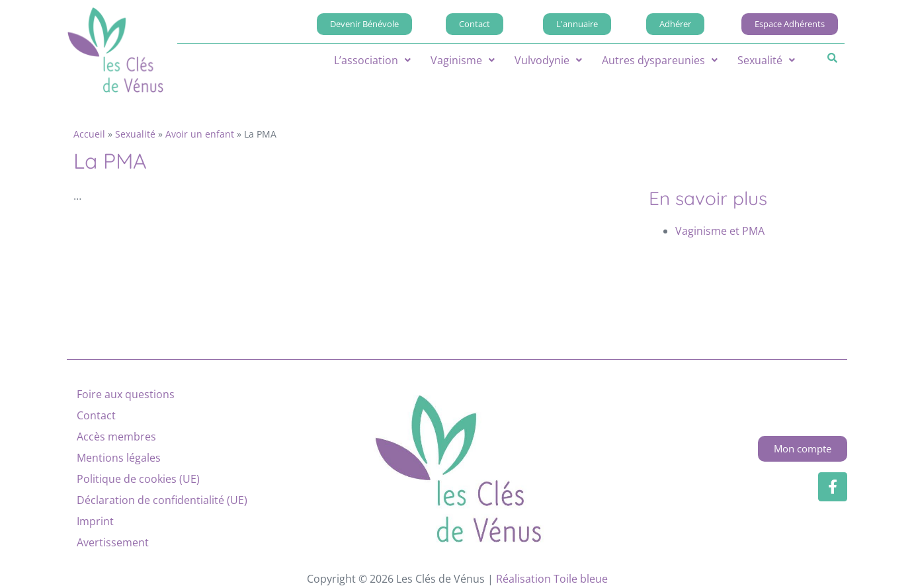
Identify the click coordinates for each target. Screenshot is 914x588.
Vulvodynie (548, 60)
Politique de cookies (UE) (138, 479)
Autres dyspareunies (660, 60)
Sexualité (766, 60)
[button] (372, 60)
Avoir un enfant (200, 134)
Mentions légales (119, 458)
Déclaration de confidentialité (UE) (162, 500)
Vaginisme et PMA (720, 231)
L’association (372, 60)
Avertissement (113, 542)
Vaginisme (463, 60)
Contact (96, 415)
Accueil (89, 134)
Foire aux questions (126, 394)
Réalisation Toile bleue (552, 579)
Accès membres (116, 437)
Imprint (95, 521)
